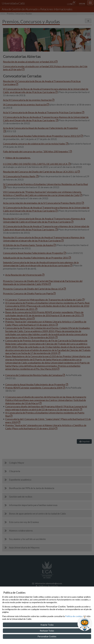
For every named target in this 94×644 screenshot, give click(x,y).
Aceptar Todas (47, 625)
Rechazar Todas (47, 631)
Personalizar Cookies (47, 636)
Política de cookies (74, 616)
